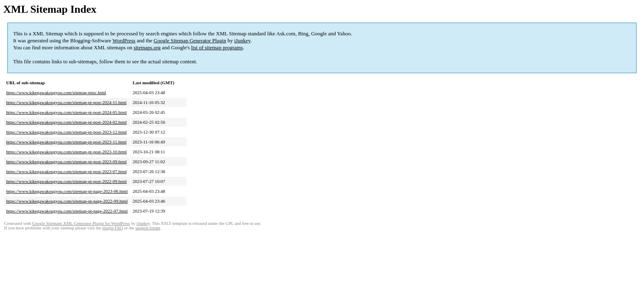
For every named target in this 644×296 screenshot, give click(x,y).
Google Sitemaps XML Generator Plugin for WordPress (81, 223)
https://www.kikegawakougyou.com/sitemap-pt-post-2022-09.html (67, 181)
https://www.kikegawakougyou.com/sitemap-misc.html (56, 92)
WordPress (124, 40)
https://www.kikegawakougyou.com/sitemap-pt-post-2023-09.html (67, 162)
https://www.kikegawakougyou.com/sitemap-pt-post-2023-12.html (67, 132)
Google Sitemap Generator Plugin (190, 40)
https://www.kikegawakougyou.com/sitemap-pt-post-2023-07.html (67, 171)
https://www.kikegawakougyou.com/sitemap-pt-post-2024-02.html (67, 122)
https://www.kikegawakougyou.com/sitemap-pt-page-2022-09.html (67, 201)
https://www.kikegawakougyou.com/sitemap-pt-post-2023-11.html (66, 142)
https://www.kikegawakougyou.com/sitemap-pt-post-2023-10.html (67, 152)
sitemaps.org (147, 47)
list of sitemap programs (217, 47)
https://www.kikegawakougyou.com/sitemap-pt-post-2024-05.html (67, 112)
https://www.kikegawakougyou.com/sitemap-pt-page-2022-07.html (67, 211)
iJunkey (242, 40)
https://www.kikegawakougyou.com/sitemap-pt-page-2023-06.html (67, 191)
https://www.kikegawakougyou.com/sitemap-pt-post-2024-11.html (66, 102)
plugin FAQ (113, 228)
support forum (148, 228)
